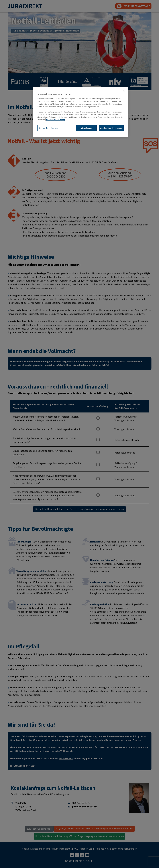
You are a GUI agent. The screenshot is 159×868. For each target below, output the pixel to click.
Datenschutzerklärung (55, 120)
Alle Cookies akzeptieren (111, 128)
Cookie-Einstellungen (48, 128)
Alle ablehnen (86, 128)
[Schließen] (124, 91)
